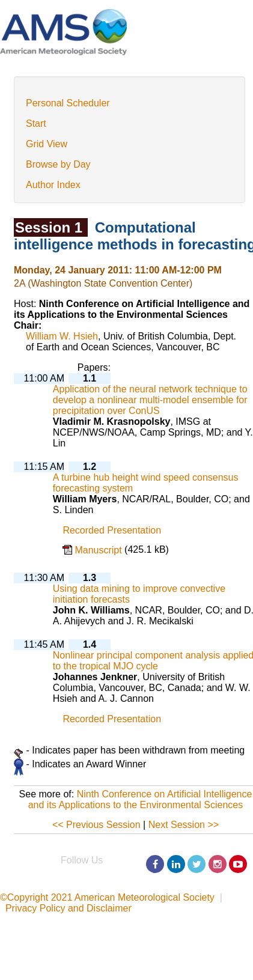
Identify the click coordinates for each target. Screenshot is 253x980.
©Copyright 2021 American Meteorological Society (107, 897)
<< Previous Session (96, 825)
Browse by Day (58, 164)
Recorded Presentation (112, 531)
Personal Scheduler (68, 103)
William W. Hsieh (62, 336)
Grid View (47, 144)
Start (36, 123)
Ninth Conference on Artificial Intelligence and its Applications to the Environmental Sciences (140, 799)
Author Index (53, 185)
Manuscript (99, 550)
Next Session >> (184, 825)
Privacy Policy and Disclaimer (69, 908)
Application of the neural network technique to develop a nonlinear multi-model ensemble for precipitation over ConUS (150, 400)
